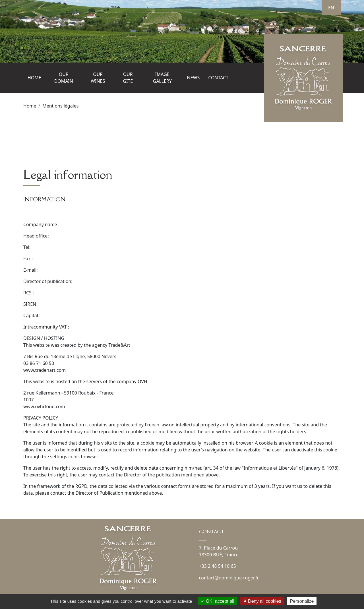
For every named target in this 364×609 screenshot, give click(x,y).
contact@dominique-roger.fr (229, 577)
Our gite (128, 78)
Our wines (98, 78)
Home (34, 78)
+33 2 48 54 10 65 (218, 566)
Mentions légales (61, 106)
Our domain (64, 78)
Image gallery (162, 78)
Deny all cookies (262, 601)
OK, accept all (217, 601)
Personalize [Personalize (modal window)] (302, 601)
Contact (218, 78)
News (193, 78)
